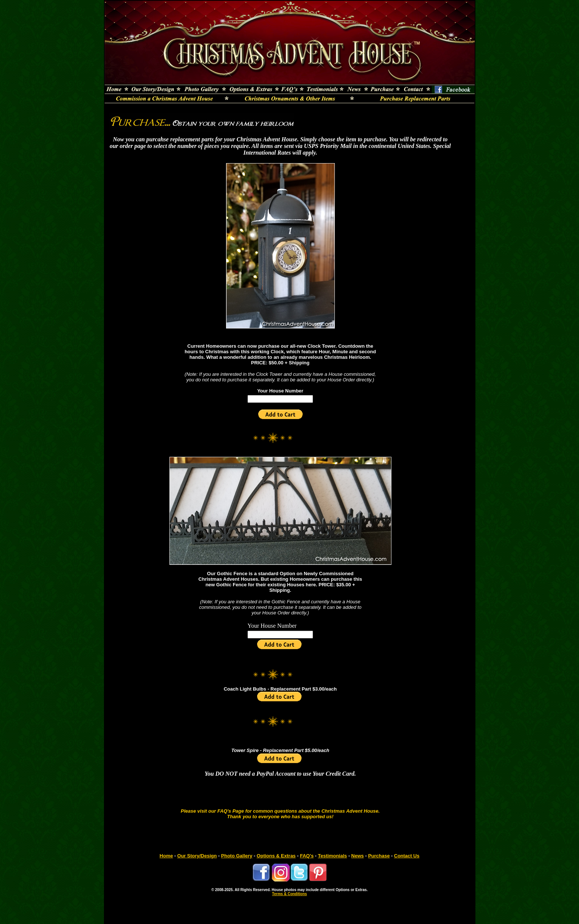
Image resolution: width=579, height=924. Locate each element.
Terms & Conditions (289, 894)
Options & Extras (276, 856)
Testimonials (332, 856)
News (357, 856)
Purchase (379, 856)
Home (166, 856)
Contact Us (407, 856)
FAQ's (307, 856)
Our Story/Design (197, 856)
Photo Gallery (237, 856)
